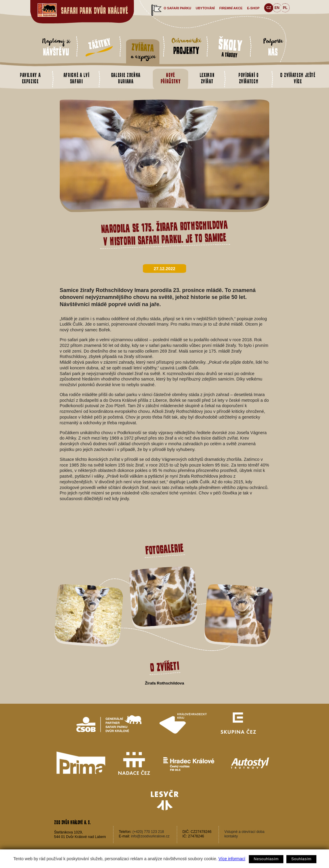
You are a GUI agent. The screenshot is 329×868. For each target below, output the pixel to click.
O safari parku (177, 8)
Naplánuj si (56, 47)
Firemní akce (231, 8)
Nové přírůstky (171, 78)
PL (285, 8)
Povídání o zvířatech (248, 78)
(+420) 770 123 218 (148, 832)
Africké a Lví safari (76, 78)
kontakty (231, 836)
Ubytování (205, 8)
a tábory (230, 47)
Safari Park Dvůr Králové (95, 11)
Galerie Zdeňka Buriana (126, 78)
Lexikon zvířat (207, 78)
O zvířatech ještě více (298, 78)
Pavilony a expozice (30, 78)
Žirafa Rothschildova (164, 683)
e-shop (253, 8)
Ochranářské (186, 46)
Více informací (232, 859)
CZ (269, 8)
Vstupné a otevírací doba (244, 832)
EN (277, 8)
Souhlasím (301, 859)
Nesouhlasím (266, 859)
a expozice (143, 52)
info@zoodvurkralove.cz (150, 836)
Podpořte (273, 47)
